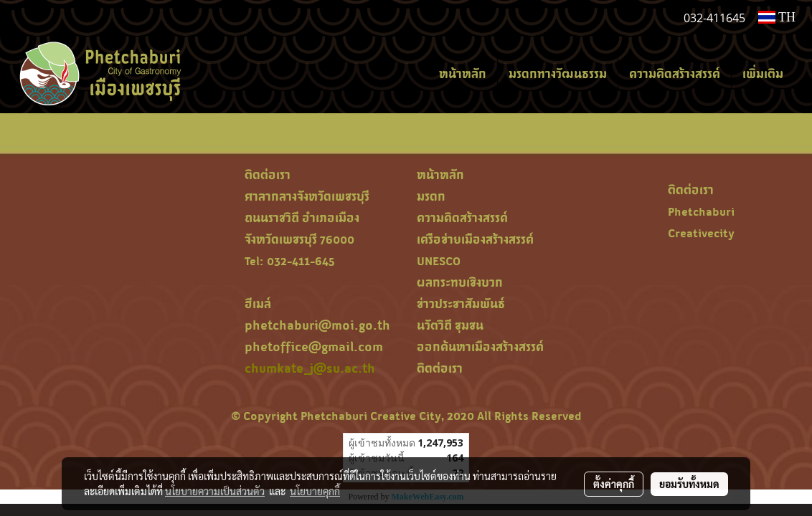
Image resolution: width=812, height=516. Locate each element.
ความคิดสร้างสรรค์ (675, 74)
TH (777, 17)
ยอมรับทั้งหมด (689, 484)
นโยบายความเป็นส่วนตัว (215, 491)
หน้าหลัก (463, 74)
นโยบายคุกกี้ (315, 491)
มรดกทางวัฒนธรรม (558, 74)
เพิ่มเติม (763, 74)
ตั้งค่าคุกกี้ (614, 484)
